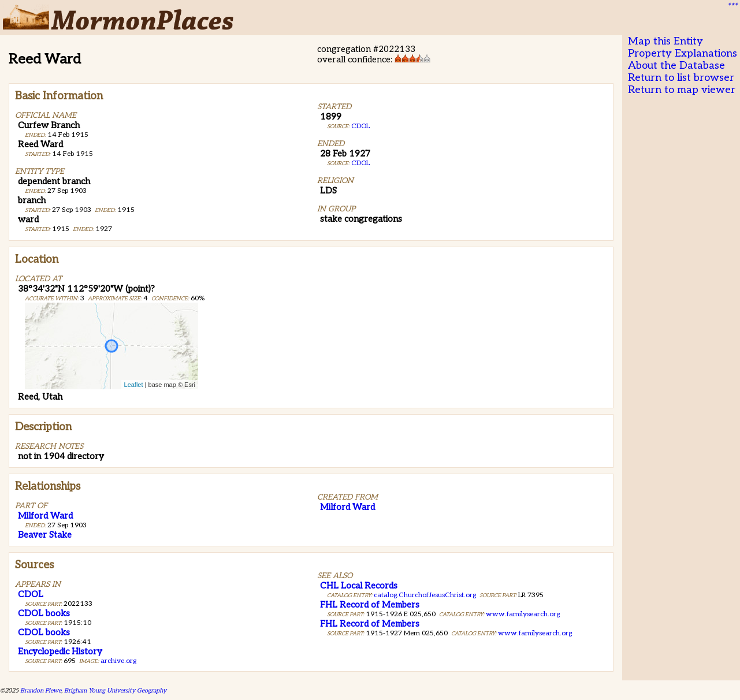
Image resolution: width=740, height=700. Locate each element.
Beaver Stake (45, 535)
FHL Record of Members (370, 605)
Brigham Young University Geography (115, 690)
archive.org (118, 661)
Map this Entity (665, 41)
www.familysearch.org (523, 614)
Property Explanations (683, 53)
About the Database (676, 66)
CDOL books (44, 613)
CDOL (360, 126)
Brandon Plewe (41, 690)
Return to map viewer (682, 90)
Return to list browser (681, 78)
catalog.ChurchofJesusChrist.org (425, 595)
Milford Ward (45, 516)
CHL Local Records (359, 586)
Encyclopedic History (60, 651)
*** (732, 6)
